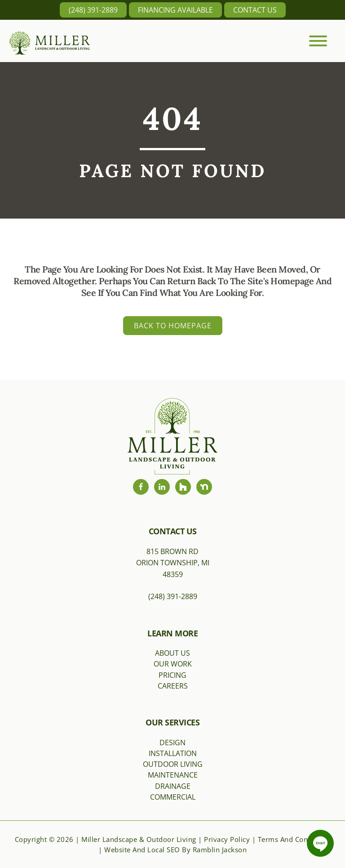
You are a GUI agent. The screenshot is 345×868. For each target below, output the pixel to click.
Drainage (173, 786)
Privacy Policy (227, 839)
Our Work (173, 664)
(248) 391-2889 (93, 10)
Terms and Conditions (294, 839)
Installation (173, 753)
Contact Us (255, 10)
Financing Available (175, 10)
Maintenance (173, 775)
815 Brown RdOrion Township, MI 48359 (173, 563)
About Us (172, 653)
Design (172, 743)
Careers (173, 686)
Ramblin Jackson (220, 850)
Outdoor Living (173, 764)
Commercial (173, 797)
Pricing (172, 675)
